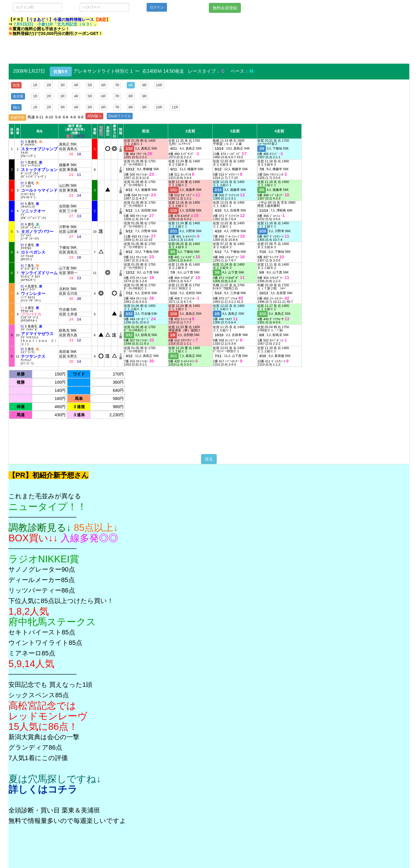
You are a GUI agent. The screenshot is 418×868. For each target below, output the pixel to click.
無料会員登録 (225, 8)
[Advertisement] (114, 50)
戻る (209, 459)
